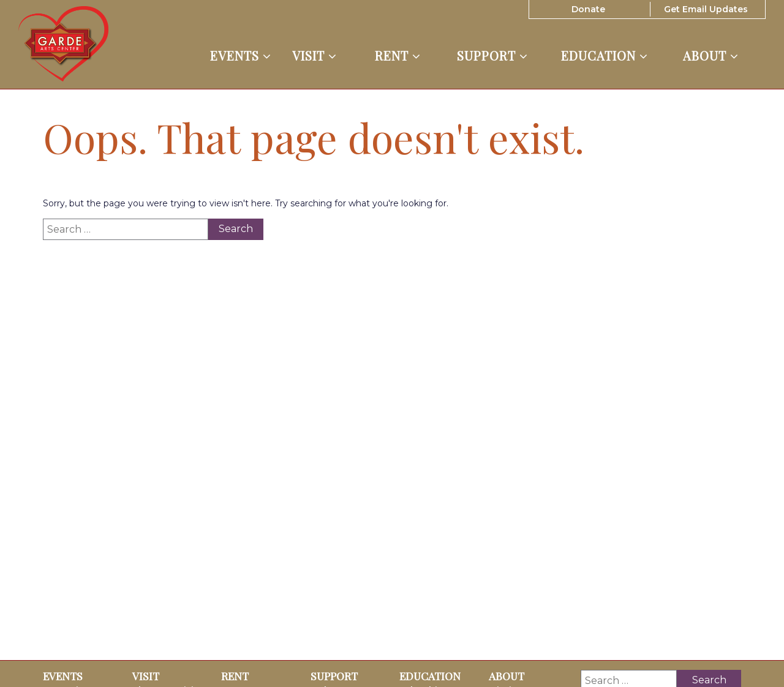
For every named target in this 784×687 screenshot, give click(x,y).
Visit (315, 56)
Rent (398, 56)
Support (492, 56)
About (711, 56)
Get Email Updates (706, 9)
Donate (588, 9)
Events (241, 56)
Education (605, 56)
